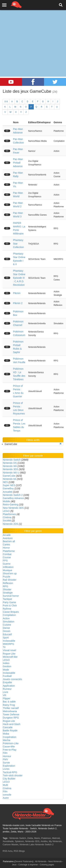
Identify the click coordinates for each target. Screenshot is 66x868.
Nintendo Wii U (11, 473)
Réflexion (8, 583)
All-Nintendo (41, 861)
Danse (6, 628)
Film (5, 753)
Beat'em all (9, 541)
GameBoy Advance (13, 498)
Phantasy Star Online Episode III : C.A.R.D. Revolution (19, 278)
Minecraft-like (10, 657)
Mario (37, 838)
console (7, 795)
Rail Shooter (10, 580)
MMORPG (9, 644)
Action (6, 618)
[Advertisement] (33, 35)
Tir (4, 647)
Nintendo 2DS (10, 524)
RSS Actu (8, 851)
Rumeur (7, 689)
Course (7, 557)
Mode (6, 670)
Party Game (9, 602)
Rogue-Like (9, 654)
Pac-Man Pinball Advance (18, 163)
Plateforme (9, 551)
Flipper (7, 698)
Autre (6, 798)
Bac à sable (9, 702)
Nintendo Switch (12, 460)
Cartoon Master (10, 844)
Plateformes (9, 514)
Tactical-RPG (10, 772)
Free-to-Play (10, 750)
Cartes (6, 545)
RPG (5, 586)
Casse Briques (11, 612)
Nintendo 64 (10, 479)
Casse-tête (9, 747)
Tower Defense (11, 714)
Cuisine (7, 625)
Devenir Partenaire (24, 861)
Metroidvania (10, 711)
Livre (5, 692)
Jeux (14, 865)
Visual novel (9, 650)
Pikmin (17, 293)
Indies (6, 663)
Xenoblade (8, 841)
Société (7, 521)
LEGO (6, 511)
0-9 (6, 102)
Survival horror (11, 596)
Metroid (56, 838)
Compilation (9, 615)
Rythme (7, 609)
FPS (5, 561)
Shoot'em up (10, 573)
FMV (5, 759)
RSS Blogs (19, 851)
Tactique (7, 599)
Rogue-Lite (9, 721)
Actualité (8, 492)
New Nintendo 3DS (13, 508)
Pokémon (46, 838)
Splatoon (19, 841)
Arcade (7, 535)
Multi (5, 785)
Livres (6, 769)
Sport (6, 638)
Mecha (7, 740)
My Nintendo (55, 841)
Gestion (7, 666)
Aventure (8, 538)
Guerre (7, 564)
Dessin (7, 631)
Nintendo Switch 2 (13, 495)
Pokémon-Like (11, 743)
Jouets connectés (12, 679)
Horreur (7, 756)
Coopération (10, 737)
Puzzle (7, 577)
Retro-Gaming (11, 505)
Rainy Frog (9, 705)
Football (7, 676)
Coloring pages (47, 865)
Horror (6, 548)
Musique (7, 570)
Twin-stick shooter (13, 775)
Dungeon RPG (11, 718)
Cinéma (7, 517)
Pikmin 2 (18, 303)
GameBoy (8, 488)
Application (9, 686)
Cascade (8, 727)
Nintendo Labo (27, 844)
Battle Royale (10, 731)
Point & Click (10, 606)
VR (4, 695)
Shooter (7, 589)
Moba (6, 734)
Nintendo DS (10, 463)
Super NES (9, 485)
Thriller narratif (11, 708)
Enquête (7, 682)
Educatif (7, 634)
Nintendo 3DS (10, 469)
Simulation (9, 622)
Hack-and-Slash (12, 724)
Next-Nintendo (55, 861)
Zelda (30, 838)
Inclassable (9, 641)
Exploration (9, 766)
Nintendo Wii (10, 466)
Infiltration (8, 567)
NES (5, 482)
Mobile (6, 501)
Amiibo (44, 841)
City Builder (9, 779)
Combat (7, 554)
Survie (6, 763)
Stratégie (8, 593)
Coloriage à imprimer (28, 865)
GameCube (9, 476)
